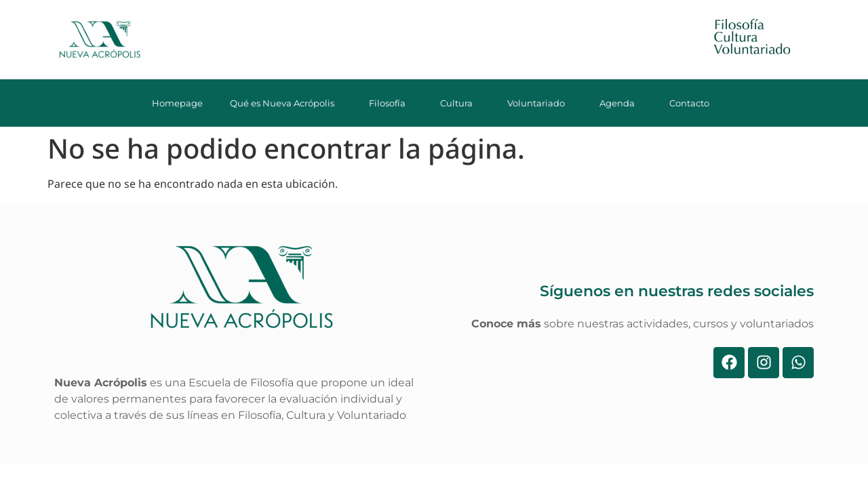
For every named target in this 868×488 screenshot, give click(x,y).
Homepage (177, 103)
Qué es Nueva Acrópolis (286, 103)
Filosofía (391, 103)
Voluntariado (540, 103)
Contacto (693, 103)
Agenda (621, 103)
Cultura (460, 103)
